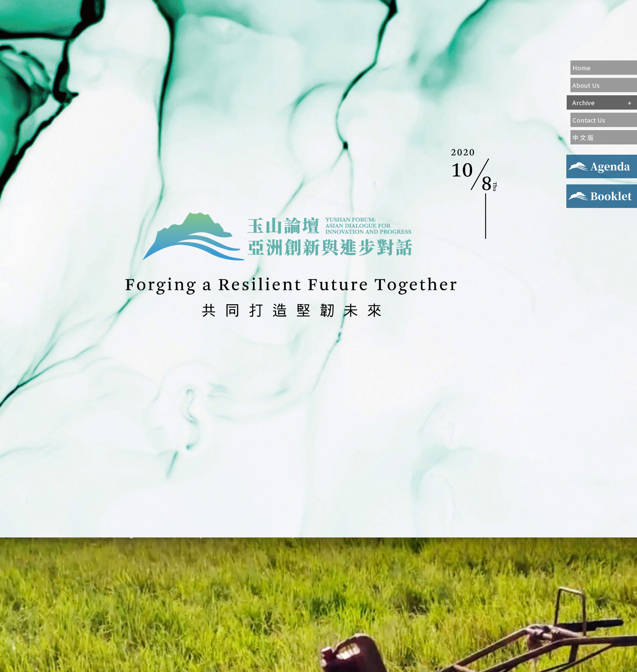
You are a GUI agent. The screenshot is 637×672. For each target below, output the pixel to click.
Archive (584, 102)
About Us (586, 85)
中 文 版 (583, 137)
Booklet (577, 188)
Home (582, 68)
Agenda (576, 159)
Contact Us (589, 120)
